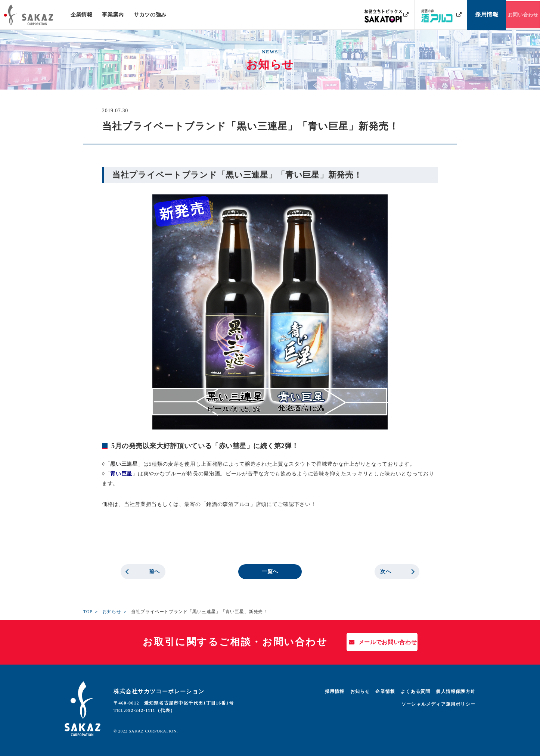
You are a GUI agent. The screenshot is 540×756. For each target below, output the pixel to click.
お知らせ (112, 612)
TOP (88, 612)
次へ (386, 571)
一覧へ (270, 571)
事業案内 (113, 15)
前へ (154, 571)
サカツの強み (150, 15)
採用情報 (335, 691)
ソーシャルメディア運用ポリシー (438, 704)
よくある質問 (415, 691)
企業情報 (82, 15)
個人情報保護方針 (456, 691)
